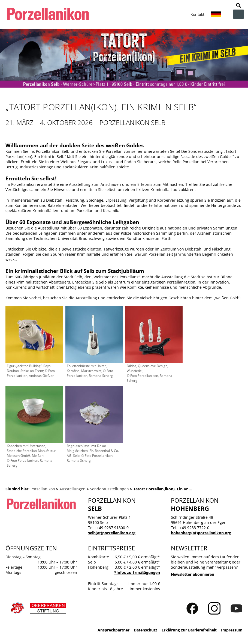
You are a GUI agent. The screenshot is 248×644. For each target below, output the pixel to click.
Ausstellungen (72, 489)
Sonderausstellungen (109, 489)
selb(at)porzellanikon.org (112, 533)
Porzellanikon (43, 489)
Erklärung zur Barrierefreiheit (189, 630)
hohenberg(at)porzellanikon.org (201, 533)
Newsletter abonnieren (193, 574)
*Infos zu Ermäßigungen (137, 572)
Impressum (232, 630)
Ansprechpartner (114, 630)
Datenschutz (146, 630)
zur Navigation (238, 14)
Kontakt (197, 14)
